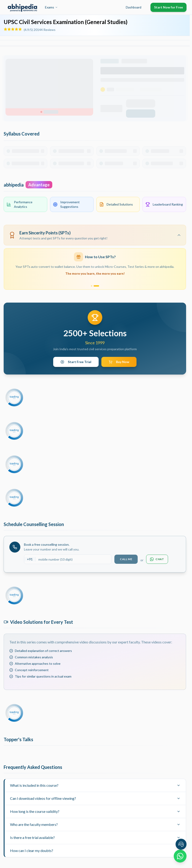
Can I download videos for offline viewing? (95, 798)
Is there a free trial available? (95, 837)
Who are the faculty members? (95, 824)
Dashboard (134, 7)
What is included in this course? (95, 785)
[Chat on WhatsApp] (180, 856)
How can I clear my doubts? (95, 850)
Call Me (126, 559)
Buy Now (119, 362)
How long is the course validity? (95, 811)
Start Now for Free (168, 7)
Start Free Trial (76, 362)
